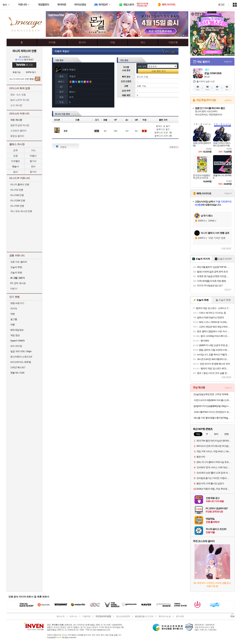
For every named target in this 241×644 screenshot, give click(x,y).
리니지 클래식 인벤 (20, 184)
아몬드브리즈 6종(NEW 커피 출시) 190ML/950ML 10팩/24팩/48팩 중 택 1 (213, 400)
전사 (33, 166)
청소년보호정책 (123, 616)
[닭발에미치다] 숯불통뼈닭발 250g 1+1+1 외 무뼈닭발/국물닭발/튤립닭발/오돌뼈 (213, 406)
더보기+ (228, 62)
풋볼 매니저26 (17, 373)
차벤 (13, 314)
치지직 (14, 309)
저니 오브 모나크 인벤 (21, 211)
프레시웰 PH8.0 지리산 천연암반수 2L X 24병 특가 (213, 412)
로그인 (221, 5)
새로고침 (225, 248)
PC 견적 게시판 (18, 283)
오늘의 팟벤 (16, 273)
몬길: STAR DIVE (213, 73)
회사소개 (60, 616)
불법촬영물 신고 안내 (144, 616)
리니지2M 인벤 (18, 200)
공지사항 (180, 616)
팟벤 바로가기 (17, 303)
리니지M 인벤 (17, 195)
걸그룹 (14, 319)
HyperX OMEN (17, 341)
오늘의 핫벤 (16, 267)
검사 (15, 172)
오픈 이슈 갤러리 (19, 262)
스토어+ (228, 100)
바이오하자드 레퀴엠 (21, 362)
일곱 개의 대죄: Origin (21, 351)
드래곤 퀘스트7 (18, 367)
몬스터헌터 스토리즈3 (21, 357)
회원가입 (17, 72)
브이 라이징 (16, 346)
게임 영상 (15, 335)
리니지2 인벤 (17, 190)
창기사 (33, 172)
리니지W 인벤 (17, 206)
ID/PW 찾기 (31, 72)
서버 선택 (142, 66)
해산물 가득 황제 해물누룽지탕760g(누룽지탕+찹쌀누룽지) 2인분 (213, 418)
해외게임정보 (17, 330)
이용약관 (86, 616)
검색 (37, 79)
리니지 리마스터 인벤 (24, 51)
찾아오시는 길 (165, 616)
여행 (13, 325)
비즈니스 (73, 616)
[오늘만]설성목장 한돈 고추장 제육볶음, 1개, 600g (213, 394)
